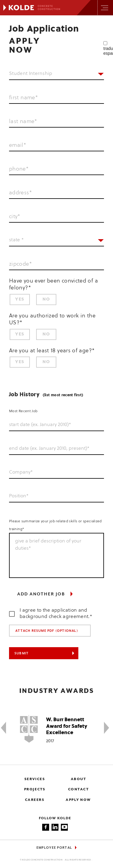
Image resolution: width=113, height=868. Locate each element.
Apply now (78, 800)
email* (18, 145)
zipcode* (20, 264)
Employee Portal (54, 848)
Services (35, 779)
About (78, 779)
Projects (35, 789)
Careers (35, 800)
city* (15, 217)
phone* (19, 169)
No (46, 299)
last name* (23, 122)
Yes (20, 299)
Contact (78, 789)
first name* (24, 98)
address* (20, 193)
